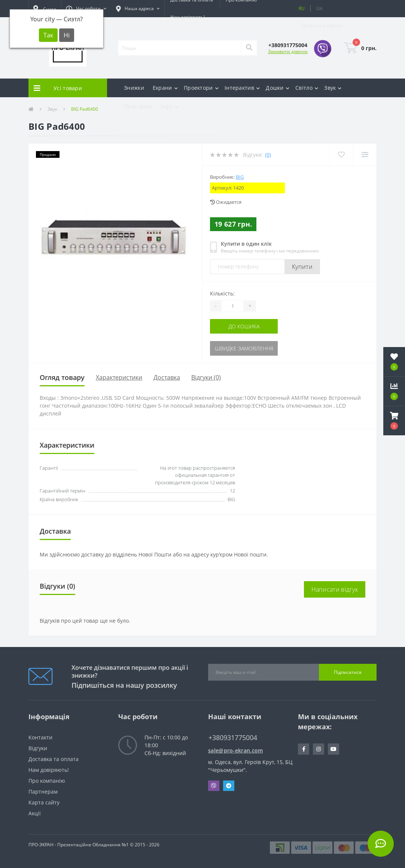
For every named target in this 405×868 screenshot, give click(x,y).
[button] (86, 9)
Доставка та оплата (54, 759)
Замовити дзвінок (288, 51)
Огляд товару (62, 377)
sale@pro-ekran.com (235, 750)
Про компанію (47, 781)
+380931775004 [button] (233, 738)
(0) (268, 155)
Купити (302, 267)
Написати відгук (335, 589)
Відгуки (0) (206, 377)
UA (319, 8)
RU (302, 8)
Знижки (134, 88)
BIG (240, 177)
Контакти (40, 737)
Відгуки (38, 748)
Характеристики (119, 377)
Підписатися (348, 672)
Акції (35, 813)
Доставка (167, 377)
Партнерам (43, 792)
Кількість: (222, 293)
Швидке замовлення (244, 348)
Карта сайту (44, 802)
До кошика (244, 326)
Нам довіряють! (188, 17)
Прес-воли (138, 106)
